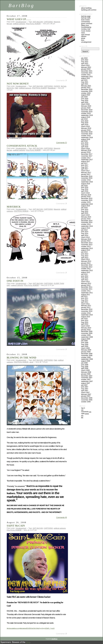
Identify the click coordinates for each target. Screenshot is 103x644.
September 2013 (87, 248)
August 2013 (86, 250)
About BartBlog (86, 8)
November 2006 (87, 400)
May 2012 (85, 278)
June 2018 (85, 143)
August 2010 (86, 317)
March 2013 (85, 259)
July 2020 (84, 97)
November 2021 (87, 73)
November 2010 (87, 311)
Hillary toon (85, 25)
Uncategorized (21, 22)
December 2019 (87, 110)
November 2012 (87, 267)
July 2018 (84, 141)
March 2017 (85, 171)
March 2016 (85, 193)
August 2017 (86, 162)
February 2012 (86, 283)
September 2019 (87, 115)
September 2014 (87, 226)
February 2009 (86, 350)
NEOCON (10, 88)
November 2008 (87, 356)
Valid (85, 414)
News (83, 33)
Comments (86, 412)
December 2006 (87, 398)
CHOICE (57, 86)
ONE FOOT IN (15, 281)
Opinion (84, 36)
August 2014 (86, 228)
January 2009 (86, 352)
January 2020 (86, 108)
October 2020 (86, 93)
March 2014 (85, 237)
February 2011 (86, 306)
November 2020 (87, 91)
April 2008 (85, 368)
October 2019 (86, 113)
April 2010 (85, 324)
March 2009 (85, 348)
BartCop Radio (86, 18)
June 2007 (85, 387)
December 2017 (87, 154)
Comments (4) (61, 517)
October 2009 (86, 335)
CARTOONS (48, 22)
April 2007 (85, 391)
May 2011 (85, 300)
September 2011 (87, 293)
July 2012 (84, 274)
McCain (9, 24)
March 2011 (85, 304)
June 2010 (85, 320)
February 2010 (86, 328)
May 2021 (85, 82)
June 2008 (85, 365)
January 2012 (86, 285)
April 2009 (85, 346)
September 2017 (87, 160)
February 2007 (86, 394)
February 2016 (86, 195)
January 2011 (86, 307)
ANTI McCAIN (38, 22)
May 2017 (85, 167)
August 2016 (86, 184)
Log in (83, 408)
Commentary (86, 22)
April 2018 (85, 147)
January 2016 (86, 197)
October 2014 (86, 224)
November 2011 (87, 289)
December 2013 (87, 243)
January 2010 (86, 330)
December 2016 (87, 176)
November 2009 (87, 333)
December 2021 (87, 71)
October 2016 (86, 180)
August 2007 (86, 383)
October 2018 (86, 136)
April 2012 (85, 280)
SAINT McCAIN (16, 526)
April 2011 (85, 302)
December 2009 (87, 331)
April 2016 (85, 191)
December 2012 (87, 265)
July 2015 (84, 208)
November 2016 (87, 178)
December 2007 (87, 376)
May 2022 (85, 62)
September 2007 (87, 381)
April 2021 (85, 84)
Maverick (57, 22)
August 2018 (86, 139)
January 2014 (86, 241)
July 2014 (84, 230)
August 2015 (86, 206)
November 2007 (87, 378)
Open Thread (85, 35)
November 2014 (87, 222)
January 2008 (86, 374)
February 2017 (86, 173)
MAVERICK (14, 207)
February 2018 (86, 150)
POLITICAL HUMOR (33, 24)
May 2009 (85, 344)
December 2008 (87, 354)
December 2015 (87, 198)
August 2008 (86, 361)
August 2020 (86, 95)
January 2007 (86, 396)
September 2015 (87, 204)
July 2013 (84, 252)
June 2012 (85, 276)
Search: (84, 46)
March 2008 (85, 370)
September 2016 (87, 182)
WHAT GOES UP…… (19, 19)
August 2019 (86, 117)
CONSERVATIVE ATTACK (22, 146)
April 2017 (85, 169)
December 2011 (87, 287)
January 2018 (86, 152)
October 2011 (86, 291)
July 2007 (84, 385)
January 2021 (86, 88)
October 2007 (86, 380)
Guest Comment (87, 24)
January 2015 (86, 219)
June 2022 (85, 60)
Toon (83, 40)
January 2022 (86, 69)
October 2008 (86, 357)
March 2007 (85, 393)
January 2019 (86, 130)
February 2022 (86, 67)
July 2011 (84, 296)
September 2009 (87, 337)
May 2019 (85, 123)
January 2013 (86, 263)
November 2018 (87, 134)
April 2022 (85, 64)
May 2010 (85, 322)
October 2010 (86, 313)
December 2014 (87, 221)
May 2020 (85, 101)
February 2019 (86, 128)
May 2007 (85, 389)
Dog (28, 642)
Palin (16, 88)
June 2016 (85, 187)
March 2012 (85, 282)
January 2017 (86, 174)
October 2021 (86, 75)
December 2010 (87, 309)
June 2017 (85, 165)
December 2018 (87, 132)
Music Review (86, 31)
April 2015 (85, 213)
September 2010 (87, 315)
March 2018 (85, 149)
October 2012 (86, 269)
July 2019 (84, 119)
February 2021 (86, 86)
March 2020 (85, 104)
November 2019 (87, 112)
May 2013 (85, 256)
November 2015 (87, 200)
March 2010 (85, 326)
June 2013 (85, 254)
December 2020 (87, 89)
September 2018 (87, 138)
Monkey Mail (86, 29)
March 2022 (85, 65)
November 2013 (87, 245)
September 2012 (87, 271)
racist (31, 362)
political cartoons (19, 24)
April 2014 (85, 235)
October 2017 (86, 158)
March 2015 (85, 215)
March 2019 (85, 126)
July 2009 (84, 341)
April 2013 (85, 258)
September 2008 (87, 359)
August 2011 (86, 295)
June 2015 (85, 210)
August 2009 (86, 339)
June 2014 (85, 232)
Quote (83, 38)
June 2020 (85, 99)
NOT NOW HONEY (18, 84)
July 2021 (84, 80)
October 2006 (86, 402)
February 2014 (86, 239)
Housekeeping (86, 27)
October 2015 (86, 202)
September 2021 (87, 77)
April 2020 (85, 102)
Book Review (85, 20)
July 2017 (84, 163)
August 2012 (86, 272)
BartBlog (21, 5)
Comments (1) (61, 143)
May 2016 (85, 189)
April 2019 (85, 125)
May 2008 (85, 367)
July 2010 (84, 319)
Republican (52, 88)
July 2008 (84, 363)
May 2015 (85, 211)
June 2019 (85, 121)
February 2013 (86, 261)
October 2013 (86, 247)
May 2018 (85, 145)
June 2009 (85, 343)
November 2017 (87, 156)
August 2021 (86, 78)
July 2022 (84, 58)
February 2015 (86, 217)
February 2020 (86, 106)
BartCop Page (86, 16)
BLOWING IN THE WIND (21, 358)
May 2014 (85, 234)
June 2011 (85, 298)
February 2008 (86, 372)
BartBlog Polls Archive (89, 10)
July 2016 (84, 186)
